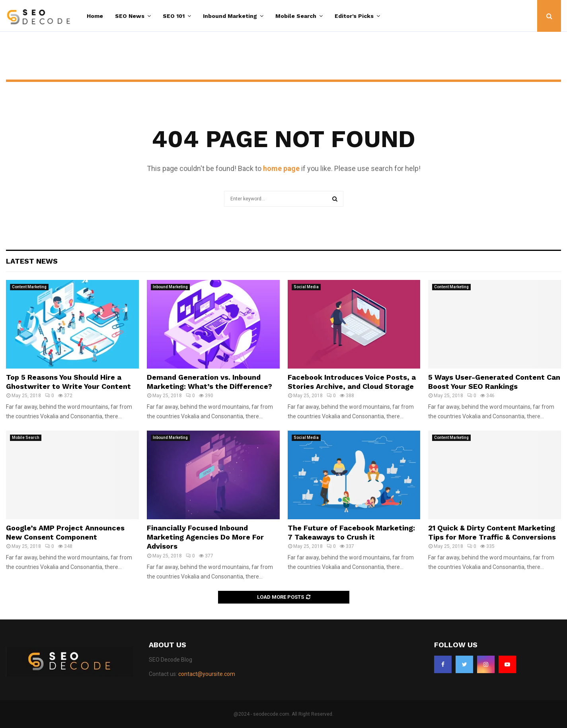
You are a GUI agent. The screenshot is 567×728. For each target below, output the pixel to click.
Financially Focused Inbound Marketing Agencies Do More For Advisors (205, 537)
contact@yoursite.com (207, 674)
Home (95, 16)
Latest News (32, 261)
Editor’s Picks (354, 16)
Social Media (306, 287)
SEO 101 (174, 16)
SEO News (130, 16)
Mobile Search (296, 16)
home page (281, 168)
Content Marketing (29, 287)
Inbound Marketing (230, 16)
